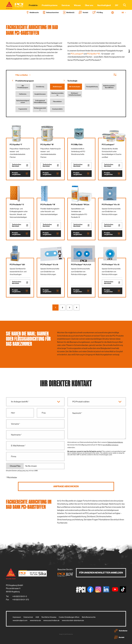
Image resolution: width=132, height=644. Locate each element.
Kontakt (119, 637)
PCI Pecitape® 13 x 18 (49, 265)
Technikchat (121, 631)
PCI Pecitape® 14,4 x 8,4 (81, 265)
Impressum (17, 617)
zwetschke (70, 634)
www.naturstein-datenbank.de (73, 620)
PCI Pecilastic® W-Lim (80, 205)
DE (124, 13)
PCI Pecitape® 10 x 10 (111, 205)
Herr (13, 413)
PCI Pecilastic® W (48, 205)
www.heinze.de (35, 620)
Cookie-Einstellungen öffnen (69, 617)
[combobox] (123, 5)
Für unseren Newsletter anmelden (101, 573)
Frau (44, 413)
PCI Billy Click (77, 145)
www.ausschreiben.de (51, 620)
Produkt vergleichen (20, 174)
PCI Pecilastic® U (17, 205)
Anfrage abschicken (66, 486)
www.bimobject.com (20, 620)
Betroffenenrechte (89, 617)
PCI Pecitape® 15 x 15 (111, 265)
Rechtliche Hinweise (49, 617)
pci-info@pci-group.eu (110, 445)
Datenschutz (28, 617)
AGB (37, 617)
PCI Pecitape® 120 (17, 265)
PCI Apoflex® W (93, 54)
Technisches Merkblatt (20, 165)
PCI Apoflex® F (16, 145)
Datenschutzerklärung (115, 442)
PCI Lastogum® (77, 54)
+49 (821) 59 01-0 (20, 596)
